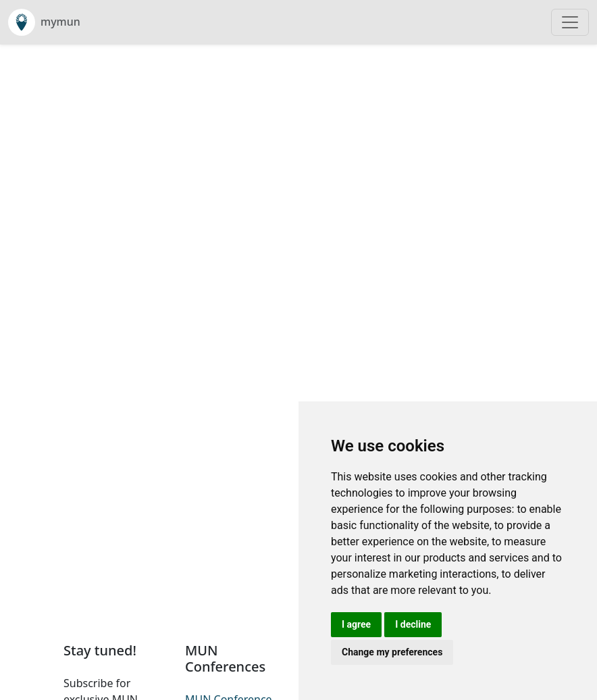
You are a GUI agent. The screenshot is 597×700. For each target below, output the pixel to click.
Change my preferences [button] (392, 652)
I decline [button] (413, 624)
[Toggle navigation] (570, 22)
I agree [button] (356, 624)
